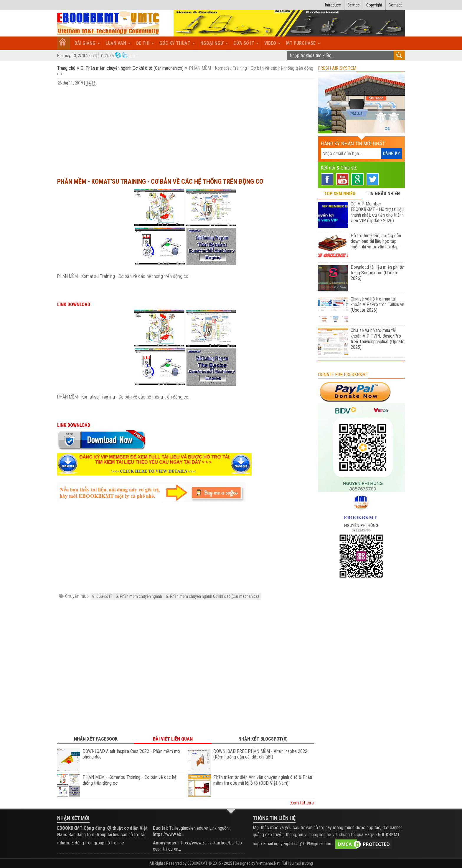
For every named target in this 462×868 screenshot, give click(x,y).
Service (354, 5)
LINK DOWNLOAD (74, 304)
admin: (64, 843)
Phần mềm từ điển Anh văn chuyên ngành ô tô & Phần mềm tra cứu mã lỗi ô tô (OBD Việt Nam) (263, 780)
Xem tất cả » (302, 803)
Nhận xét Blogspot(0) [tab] (263, 739)
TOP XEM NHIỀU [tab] (340, 194)
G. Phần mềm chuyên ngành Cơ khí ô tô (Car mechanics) (132, 68)
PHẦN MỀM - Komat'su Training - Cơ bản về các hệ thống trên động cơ (160, 181)
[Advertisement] (186, 129)
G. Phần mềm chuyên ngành (139, 596)
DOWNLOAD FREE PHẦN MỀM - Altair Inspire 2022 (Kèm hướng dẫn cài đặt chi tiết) (260, 754)
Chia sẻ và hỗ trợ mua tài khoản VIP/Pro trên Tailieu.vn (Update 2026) (377, 304)
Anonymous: (165, 843)
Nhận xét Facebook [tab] (96, 739)
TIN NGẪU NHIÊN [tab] (383, 194)
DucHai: (160, 828)
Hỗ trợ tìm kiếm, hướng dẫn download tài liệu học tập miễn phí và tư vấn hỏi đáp (376, 241)
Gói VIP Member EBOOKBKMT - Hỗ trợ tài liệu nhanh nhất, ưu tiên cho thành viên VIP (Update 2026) (377, 212)
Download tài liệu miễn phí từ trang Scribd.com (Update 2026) (377, 273)
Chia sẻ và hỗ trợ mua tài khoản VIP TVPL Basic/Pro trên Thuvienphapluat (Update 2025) (378, 339)
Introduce (333, 5)
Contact (395, 5)
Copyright (374, 5)
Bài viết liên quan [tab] (173, 739)
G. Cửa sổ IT (102, 596)
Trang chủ (67, 68)
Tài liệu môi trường (298, 863)
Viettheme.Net (268, 863)
